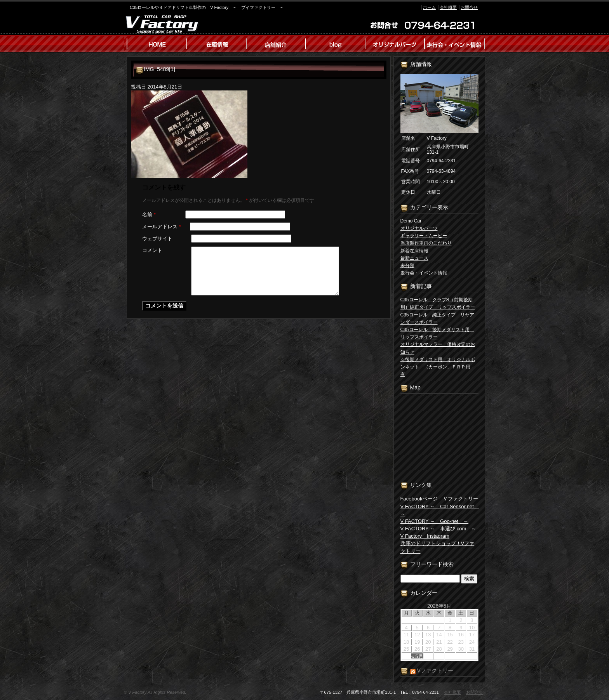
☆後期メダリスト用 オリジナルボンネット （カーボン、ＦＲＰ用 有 (438, 367)
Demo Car (411, 221)
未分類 (407, 266)
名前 (149, 215)
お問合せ (469, 7)
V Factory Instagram (425, 536)
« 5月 (417, 656)
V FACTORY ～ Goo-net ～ (435, 521)
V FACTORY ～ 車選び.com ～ (438, 529)
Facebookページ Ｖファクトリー (439, 499)
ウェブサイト (157, 239)
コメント (152, 250)
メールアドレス (162, 227)
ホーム (429, 7)
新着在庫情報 (414, 251)
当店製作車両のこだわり (426, 243)
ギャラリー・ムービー (424, 236)
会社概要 (448, 7)
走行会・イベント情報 (424, 273)
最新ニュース (414, 258)
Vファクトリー (435, 670)
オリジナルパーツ (419, 228)
